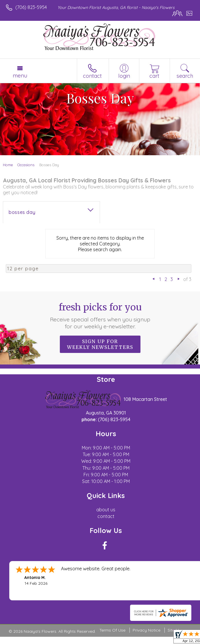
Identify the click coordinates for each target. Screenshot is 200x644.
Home (8, 165)
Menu (20, 75)
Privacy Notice (147, 630)
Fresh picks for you (100, 316)
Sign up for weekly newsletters (100, 344)
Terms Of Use (112, 630)
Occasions (26, 165)
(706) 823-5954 (31, 7)
